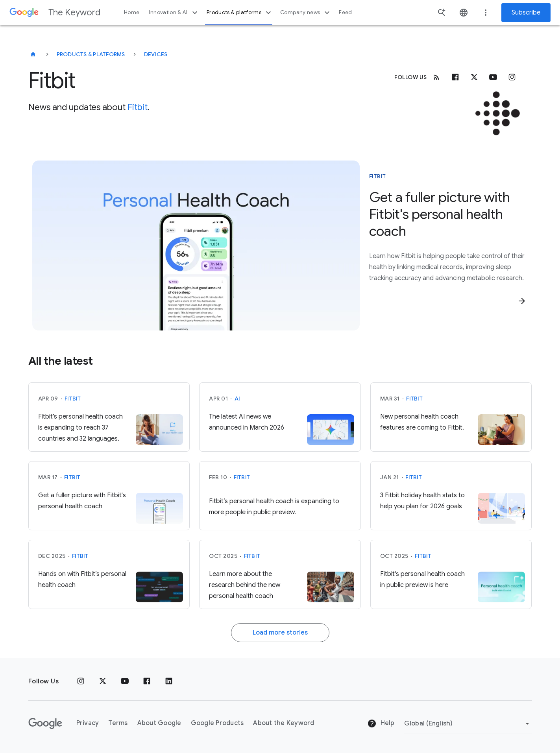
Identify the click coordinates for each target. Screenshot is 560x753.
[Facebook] (455, 77)
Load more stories (280, 633)
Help (381, 723)
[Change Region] (468, 723)
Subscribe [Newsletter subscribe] (526, 13)
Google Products (217, 723)
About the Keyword (284, 723)
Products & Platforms (91, 54)
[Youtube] (493, 77)
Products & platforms (240, 13)
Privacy (88, 723)
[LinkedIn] (169, 681)
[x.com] (474, 77)
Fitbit (138, 107)
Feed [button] (345, 12)
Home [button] (132, 12)
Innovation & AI (174, 13)
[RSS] (436, 77)
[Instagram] (512, 77)
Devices (156, 54)
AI (237, 399)
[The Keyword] (33, 54)
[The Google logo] (45, 723)
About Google (159, 723)
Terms (118, 723)
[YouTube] (125, 681)
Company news (306, 13)
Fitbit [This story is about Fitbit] (378, 176)
